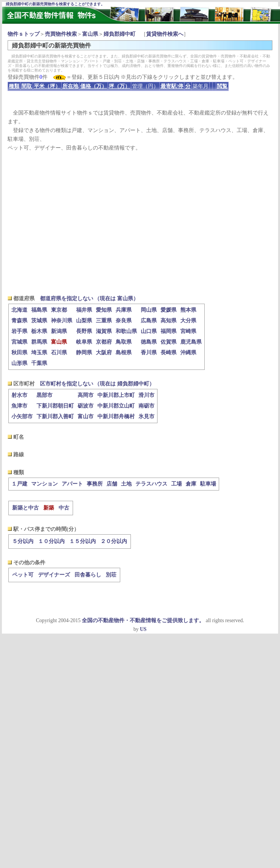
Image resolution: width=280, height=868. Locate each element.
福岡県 (169, 331)
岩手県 (19, 331)
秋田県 (19, 353)
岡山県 (149, 310)
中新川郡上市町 (116, 395)
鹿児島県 (191, 342)
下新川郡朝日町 (55, 406)
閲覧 (222, 86)
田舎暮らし (88, 575)
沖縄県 (188, 353)
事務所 (95, 484)
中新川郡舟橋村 (116, 416)
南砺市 (146, 406)
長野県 (84, 331)
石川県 (59, 353)
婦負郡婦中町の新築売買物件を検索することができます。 (55, 4)
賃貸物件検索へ (165, 34)
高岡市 (86, 395)
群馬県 (39, 342)
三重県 (104, 321)
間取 (27, 86)
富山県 (90, 34)
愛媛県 (169, 310)
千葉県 (39, 363)
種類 (14, 86)
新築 (49, 508)
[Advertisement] (140, 223)
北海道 (19, 310)
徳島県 (149, 342)
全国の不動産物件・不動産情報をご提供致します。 (143, 620)
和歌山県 (126, 331)
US (143, 629)
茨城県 (39, 321)
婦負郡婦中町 (119, 34)
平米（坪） (47, 86)
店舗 (112, 484)
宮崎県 (188, 331)
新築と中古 (25, 508)
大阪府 (104, 353)
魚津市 (19, 406)
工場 (177, 484)
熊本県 (188, 310)
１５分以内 (83, 541)
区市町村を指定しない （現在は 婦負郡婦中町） (97, 384)
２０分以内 (114, 541)
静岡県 (84, 353)
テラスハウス (151, 484)
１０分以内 (51, 541)
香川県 (149, 353)
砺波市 (86, 406)
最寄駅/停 (172, 86)
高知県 (169, 321)
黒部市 (45, 395)
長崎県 (169, 353)
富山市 (86, 416)
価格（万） (94, 86)
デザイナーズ (54, 575)
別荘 (111, 575)
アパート (72, 484)
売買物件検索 (61, 34)
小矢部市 (22, 416)
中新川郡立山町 (116, 406)
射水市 (19, 395)
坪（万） (119, 86)
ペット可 (23, 575)
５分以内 (23, 541)
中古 (64, 508)
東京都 (59, 310)
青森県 (19, 321)
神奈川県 (62, 321)
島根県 (124, 353)
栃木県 (39, 331)
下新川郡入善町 (55, 416)
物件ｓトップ (24, 34)
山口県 (149, 331)
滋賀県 (104, 331)
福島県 (39, 310)
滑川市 (146, 395)
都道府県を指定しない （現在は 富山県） (89, 299)
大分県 (188, 321)
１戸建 (19, 484)
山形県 (19, 363)
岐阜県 (84, 342)
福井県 (84, 310)
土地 (126, 484)
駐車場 (208, 484)
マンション (45, 484)
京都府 (104, 342)
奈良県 (124, 321)
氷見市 (146, 416)
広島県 (149, 321)
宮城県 (19, 342)
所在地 (70, 86)
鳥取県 (124, 342)
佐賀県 (169, 342)
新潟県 (59, 331)
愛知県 (104, 310)
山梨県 (84, 321)
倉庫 (191, 484)
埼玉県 (39, 353)
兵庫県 (124, 310)
